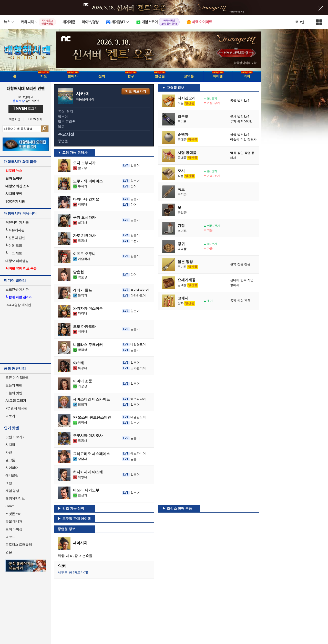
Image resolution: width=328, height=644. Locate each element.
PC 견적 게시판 (16, 408)
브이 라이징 (14, 529)
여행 (9, 483)
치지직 (10, 445)
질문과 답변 (15, 238)
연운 (9, 552)
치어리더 (12, 468)
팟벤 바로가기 (15, 437)
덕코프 (10, 537)
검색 (45, 129)
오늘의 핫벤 (14, 385)
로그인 (300, 22)
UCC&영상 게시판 (18, 305)
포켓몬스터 (13, 514)
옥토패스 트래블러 (19, 545)
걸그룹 (10, 460)
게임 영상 (12, 491)
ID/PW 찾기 (35, 119)
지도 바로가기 (136, 91)
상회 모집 (14, 245)
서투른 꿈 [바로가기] (73, 572)
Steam (10, 506)
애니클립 (12, 475)
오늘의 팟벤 (14, 393)
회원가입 (15, 119)
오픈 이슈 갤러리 (17, 378)
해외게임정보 (15, 498)
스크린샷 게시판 (17, 289)
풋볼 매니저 (14, 521)
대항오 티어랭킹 (17, 261)
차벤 (9, 452)
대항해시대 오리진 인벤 (25, 88)
